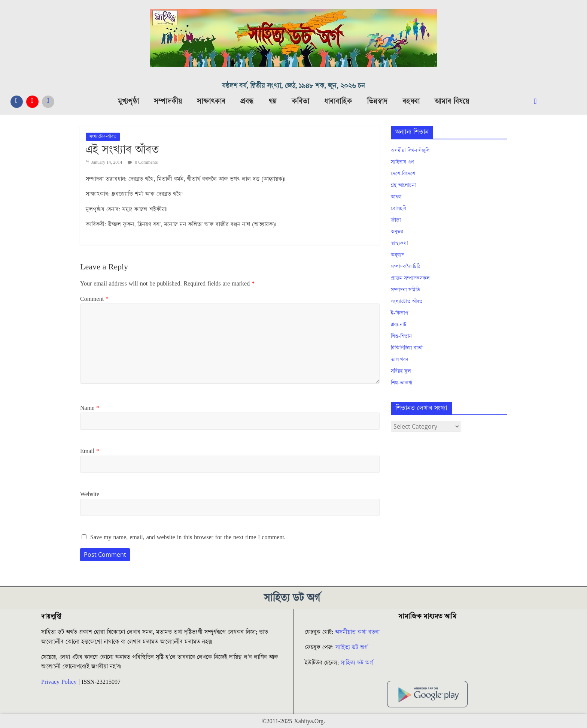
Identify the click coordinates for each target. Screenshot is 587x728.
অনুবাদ (397, 255)
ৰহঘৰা (411, 102)
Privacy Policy (59, 682)
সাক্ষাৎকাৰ (211, 102)
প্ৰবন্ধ (247, 102)
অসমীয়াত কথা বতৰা (358, 632)
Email (90, 451)
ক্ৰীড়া (396, 220)
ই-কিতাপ (400, 313)
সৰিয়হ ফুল (401, 371)
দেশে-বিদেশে (403, 174)
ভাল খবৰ (400, 360)
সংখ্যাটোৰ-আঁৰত (103, 137)
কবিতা (300, 102)
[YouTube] (32, 102)
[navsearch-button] (541, 102)
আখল (396, 197)
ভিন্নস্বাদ (377, 102)
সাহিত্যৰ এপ (402, 162)
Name (90, 408)
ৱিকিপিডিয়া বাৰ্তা (407, 348)
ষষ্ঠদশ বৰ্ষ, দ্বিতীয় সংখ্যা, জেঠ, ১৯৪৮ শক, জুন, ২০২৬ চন (293, 86)
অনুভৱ (397, 232)
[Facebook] (17, 102)
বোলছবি (399, 209)
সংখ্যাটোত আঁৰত (407, 302)
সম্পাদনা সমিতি (405, 290)
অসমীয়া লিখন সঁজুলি (410, 151)
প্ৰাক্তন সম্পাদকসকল (410, 278)
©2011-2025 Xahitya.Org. (293, 721)
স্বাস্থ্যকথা (399, 244)
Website (90, 494)
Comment (94, 299)
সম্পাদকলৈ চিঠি (405, 267)
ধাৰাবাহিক (338, 102)
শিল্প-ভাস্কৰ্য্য (402, 383)
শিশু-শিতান (401, 336)
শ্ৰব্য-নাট (399, 325)
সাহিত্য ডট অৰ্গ (352, 647)
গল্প (273, 102)
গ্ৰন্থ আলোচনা (403, 185)
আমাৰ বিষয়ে (452, 102)
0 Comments (143, 162)
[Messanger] (48, 102)
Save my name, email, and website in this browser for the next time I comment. (188, 537)
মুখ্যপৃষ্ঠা (128, 102)
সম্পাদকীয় (168, 102)
